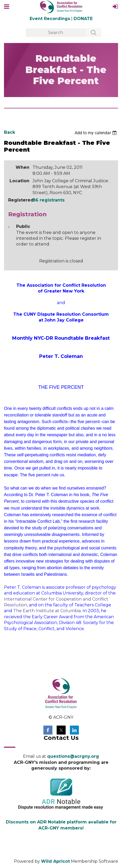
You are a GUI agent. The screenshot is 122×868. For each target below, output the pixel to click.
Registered (19, 200)
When (22, 167)
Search (91, 33)
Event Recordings (50, 19)
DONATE (83, 19)
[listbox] (96, 133)
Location (19, 181)
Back (10, 132)
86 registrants (49, 200)
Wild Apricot (55, 861)
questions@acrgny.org (73, 756)
